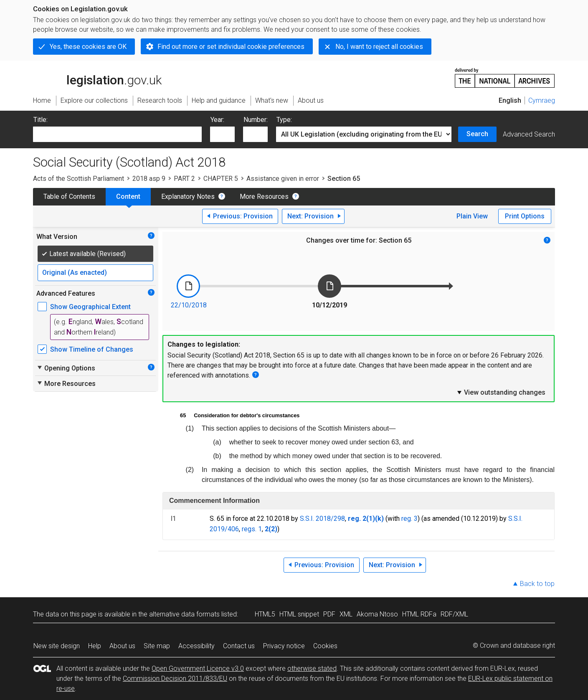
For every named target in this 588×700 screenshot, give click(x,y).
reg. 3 (409, 519)
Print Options (525, 216)
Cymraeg (542, 100)
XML (346, 614)
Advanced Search (529, 134)
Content (128, 197)
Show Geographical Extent (90, 307)
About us (122, 646)
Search (477, 134)
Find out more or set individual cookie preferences (231, 47)
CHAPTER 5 (221, 179)
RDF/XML (454, 614)
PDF (329, 614)
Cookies (325, 646)
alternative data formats (184, 614)
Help (95, 646)
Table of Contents (69, 197)
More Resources (264, 197)
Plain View (472, 216)
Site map (157, 646)
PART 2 (184, 179)
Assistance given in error (283, 179)
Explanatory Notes (188, 197)
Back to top (537, 584)
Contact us (239, 646)
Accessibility (196, 646)
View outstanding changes (501, 392)
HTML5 (265, 614)
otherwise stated (312, 668)
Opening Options (66, 368)
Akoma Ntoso (377, 614)
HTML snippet (299, 614)
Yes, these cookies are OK (88, 47)
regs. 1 (252, 529)
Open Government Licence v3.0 (198, 668)
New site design (57, 646)
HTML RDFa (419, 614)
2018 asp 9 (149, 179)
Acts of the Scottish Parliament (79, 179)
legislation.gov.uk (97, 77)
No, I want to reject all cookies (379, 47)
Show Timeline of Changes (92, 349)
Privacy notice (284, 646)
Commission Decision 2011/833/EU (175, 678)
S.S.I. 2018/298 (322, 519)
